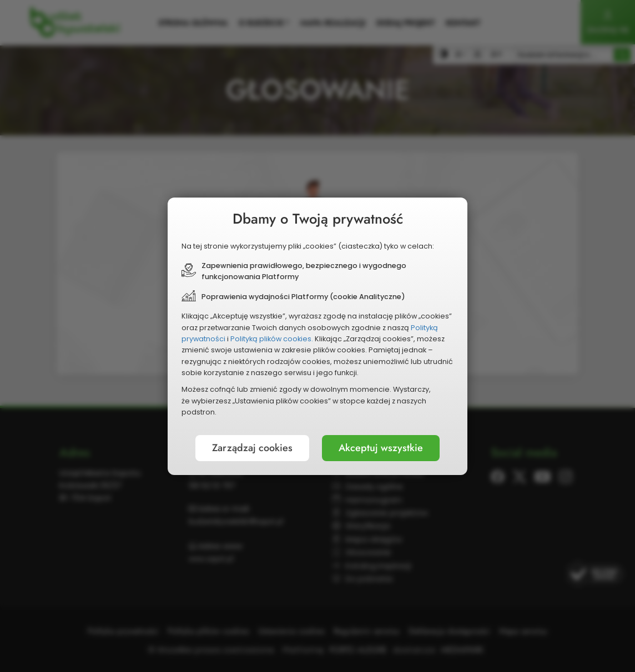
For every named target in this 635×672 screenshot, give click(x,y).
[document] (317, 336)
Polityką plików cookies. (272, 339)
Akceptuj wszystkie (381, 448)
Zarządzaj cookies (252, 448)
